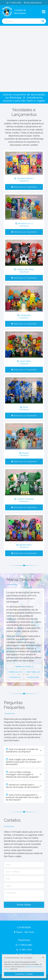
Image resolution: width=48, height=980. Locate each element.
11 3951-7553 (24, 950)
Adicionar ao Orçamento (24, 187)
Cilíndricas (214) (15, 672)
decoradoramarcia (33, 3)
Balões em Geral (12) (24, 666)
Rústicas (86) (33, 677)
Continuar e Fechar (24, 974)
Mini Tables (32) (33, 672)
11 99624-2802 (14, 3)
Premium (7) (15, 677)
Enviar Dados (24, 905)
